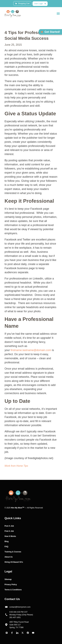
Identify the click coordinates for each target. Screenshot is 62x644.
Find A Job (9, 531)
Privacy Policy (11, 585)
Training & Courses (13, 552)
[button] (58, 13)
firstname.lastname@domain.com (31, 350)
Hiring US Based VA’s (14, 562)
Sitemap (8, 579)
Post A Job (9, 526)
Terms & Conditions (13, 590)
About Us (9, 557)
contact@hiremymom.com (20, 607)
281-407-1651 (15, 617)
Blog (7, 541)
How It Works (10, 536)
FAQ (6, 547)
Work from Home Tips (16, 466)
